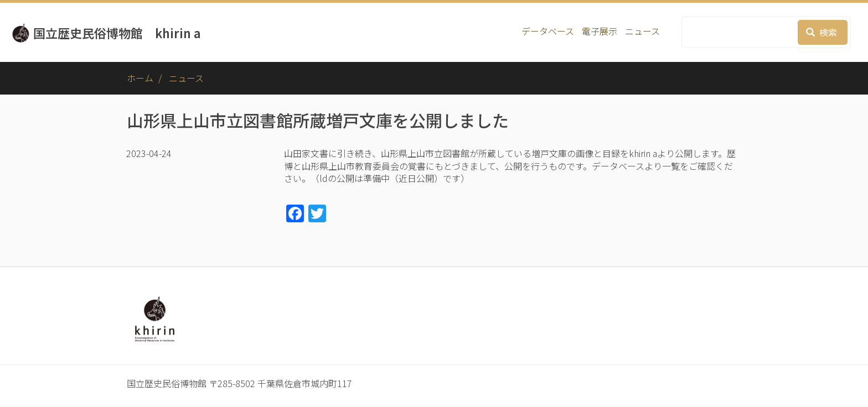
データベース (548, 31)
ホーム (140, 78)
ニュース (642, 31)
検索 (821, 32)
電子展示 (600, 31)
